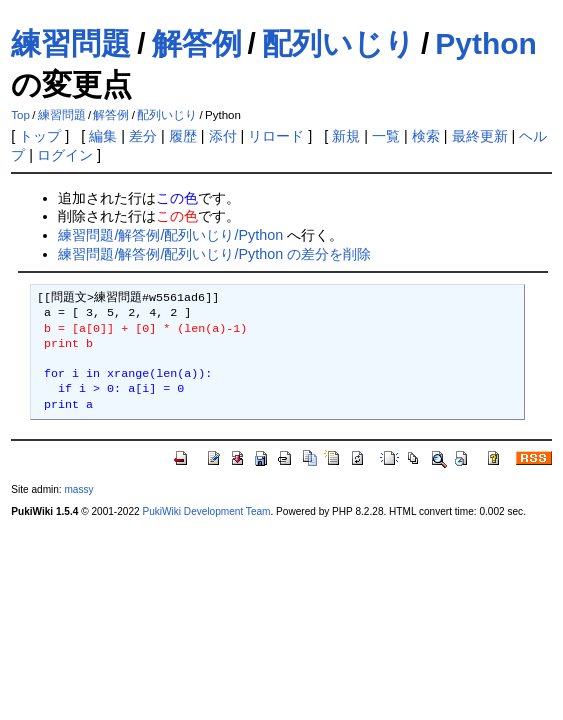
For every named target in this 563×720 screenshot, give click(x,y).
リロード (276, 136)
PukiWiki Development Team (206, 511)
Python (486, 43)
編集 (103, 136)
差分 (143, 136)
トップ (40, 136)
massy (78, 489)
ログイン (65, 155)
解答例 (197, 43)
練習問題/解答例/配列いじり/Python (170, 235)
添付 (223, 136)
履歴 (183, 136)
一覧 (386, 136)
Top (20, 115)
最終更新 (480, 136)
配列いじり (338, 43)
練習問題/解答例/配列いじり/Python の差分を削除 (214, 254)
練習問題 (71, 43)
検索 (426, 136)
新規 (346, 136)
